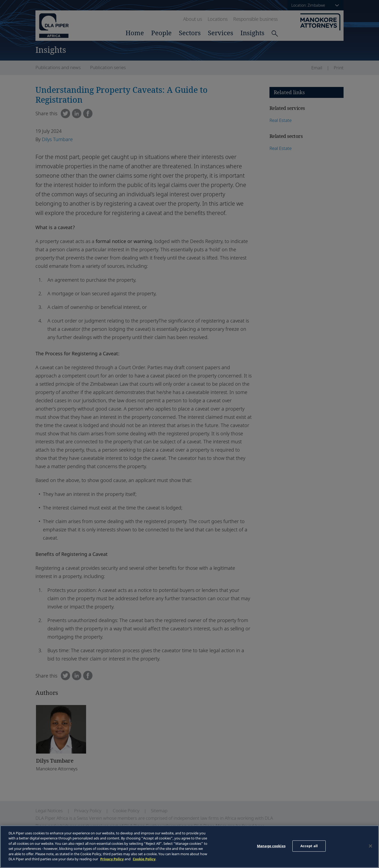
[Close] (370, 846)
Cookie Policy (144, 859)
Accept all (309, 846)
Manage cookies (271, 846)
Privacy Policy (112, 859)
